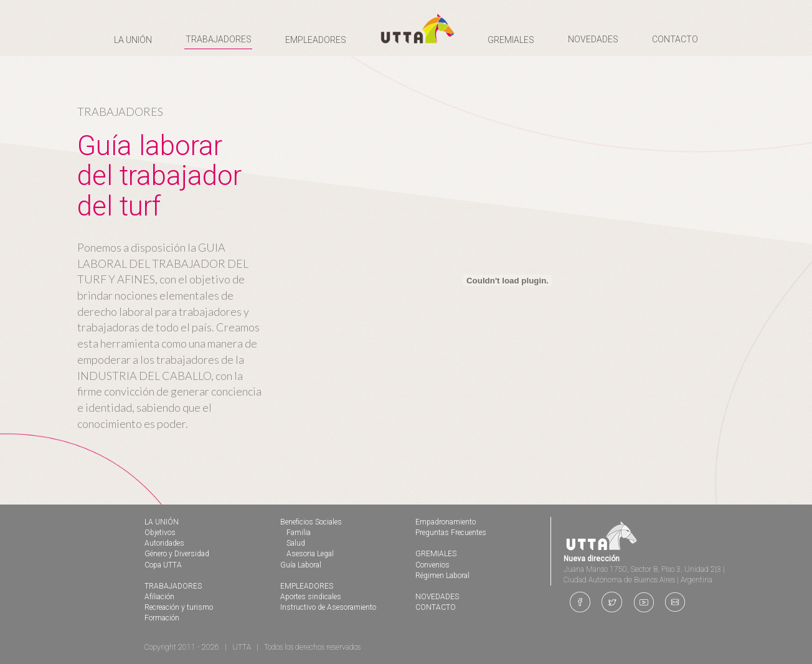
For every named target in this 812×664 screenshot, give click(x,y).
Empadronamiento (446, 522)
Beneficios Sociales (311, 522)
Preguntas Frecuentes (451, 533)
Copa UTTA (163, 565)
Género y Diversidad (177, 554)
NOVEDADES (593, 39)
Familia (299, 533)
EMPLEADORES (307, 586)
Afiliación (159, 597)
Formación (162, 618)
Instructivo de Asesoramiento (328, 607)
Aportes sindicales (311, 597)
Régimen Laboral (442, 576)
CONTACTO (675, 39)
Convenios (432, 565)
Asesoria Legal (310, 554)
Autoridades (164, 543)
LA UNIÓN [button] (133, 40)
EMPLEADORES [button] (316, 40)
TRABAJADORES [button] (219, 39)
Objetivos (160, 533)
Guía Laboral (301, 565)
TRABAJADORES (173, 586)
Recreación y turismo (179, 607)
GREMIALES (436, 554)
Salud (296, 543)
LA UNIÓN (162, 522)
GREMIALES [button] (511, 40)
